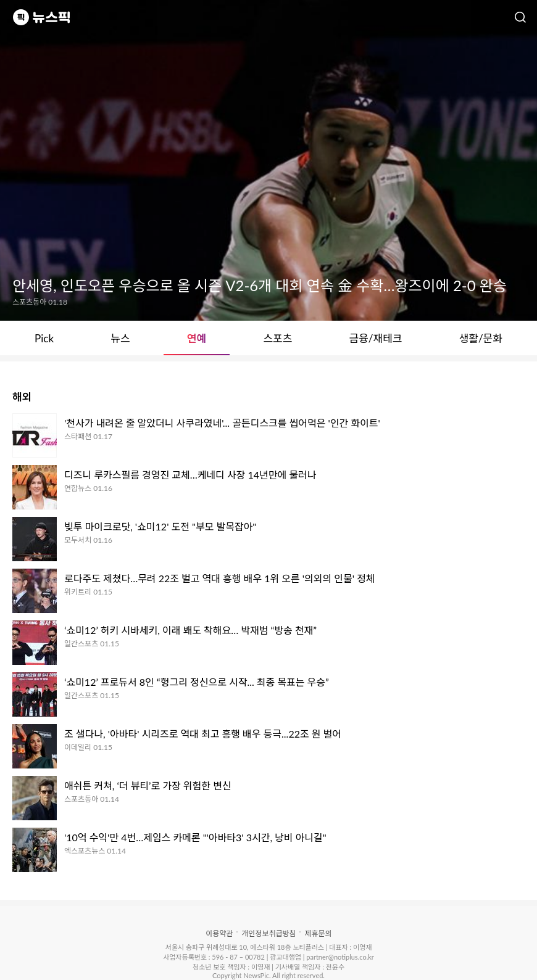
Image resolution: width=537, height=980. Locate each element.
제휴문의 (318, 933)
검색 (520, 17)
